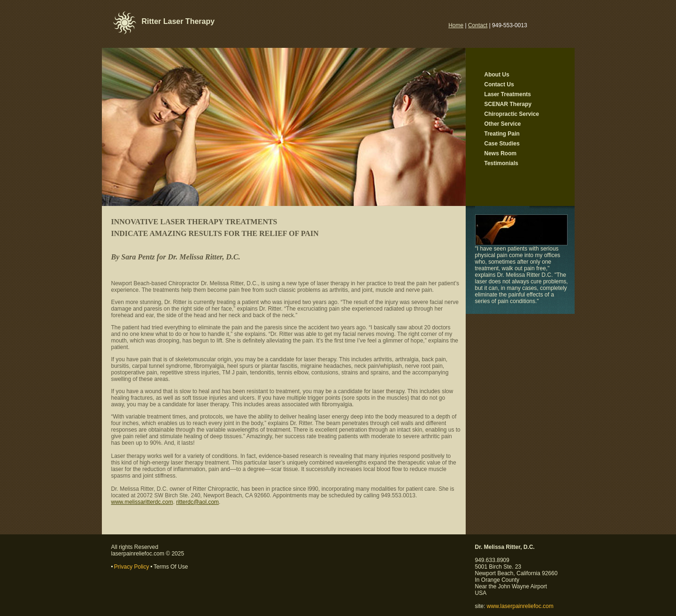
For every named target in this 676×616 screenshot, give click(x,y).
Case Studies (502, 144)
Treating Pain (502, 134)
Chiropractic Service (512, 114)
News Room (501, 153)
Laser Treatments (508, 94)
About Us (497, 75)
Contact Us (499, 84)
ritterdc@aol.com (197, 502)
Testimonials (501, 163)
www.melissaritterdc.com (142, 502)
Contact (478, 25)
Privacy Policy (132, 567)
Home (456, 25)
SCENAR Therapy (508, 104)
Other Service (503, 124)
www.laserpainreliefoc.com (520, 606)
